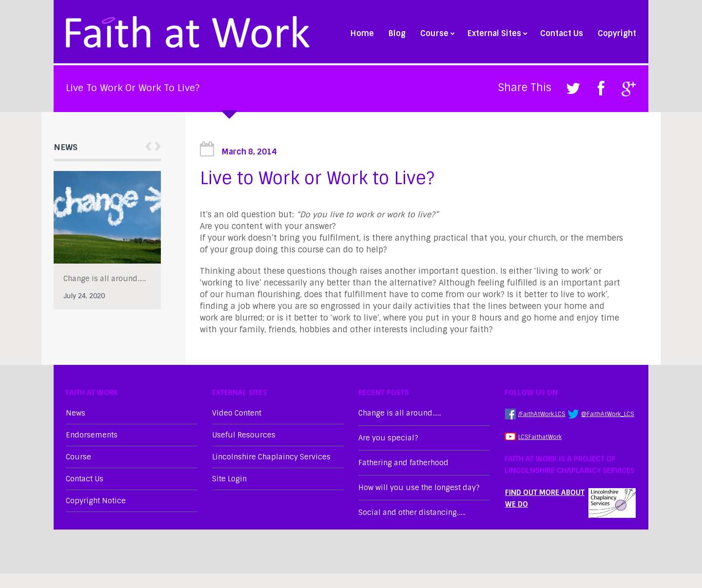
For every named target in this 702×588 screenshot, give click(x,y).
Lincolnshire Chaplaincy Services (271, 457)
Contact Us (562, 34)
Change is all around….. (105, 279)
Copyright (617, 34)
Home (362, 34)
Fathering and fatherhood (403, 463)
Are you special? (388, 438)
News (76, 413)
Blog (397, 34)
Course (437, 34)
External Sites (497, 34)
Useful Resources (244, 435)
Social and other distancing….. (412, 512)
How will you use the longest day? (419, 488)
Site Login (229, 479)
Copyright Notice (96, 501)
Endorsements (92, 435)
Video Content (237, 413)
